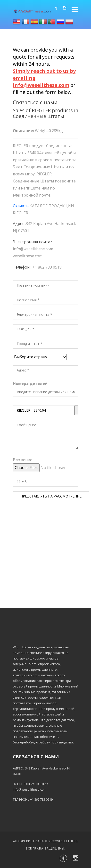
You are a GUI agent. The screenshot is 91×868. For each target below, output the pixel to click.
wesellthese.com (28, 256)
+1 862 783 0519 (47, 267)
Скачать (21, 206)
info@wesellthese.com (33, 249)
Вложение (23, 460)
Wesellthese (67, 841)
